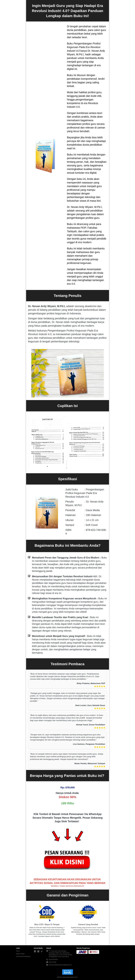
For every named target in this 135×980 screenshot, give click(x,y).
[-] (35, 951)
